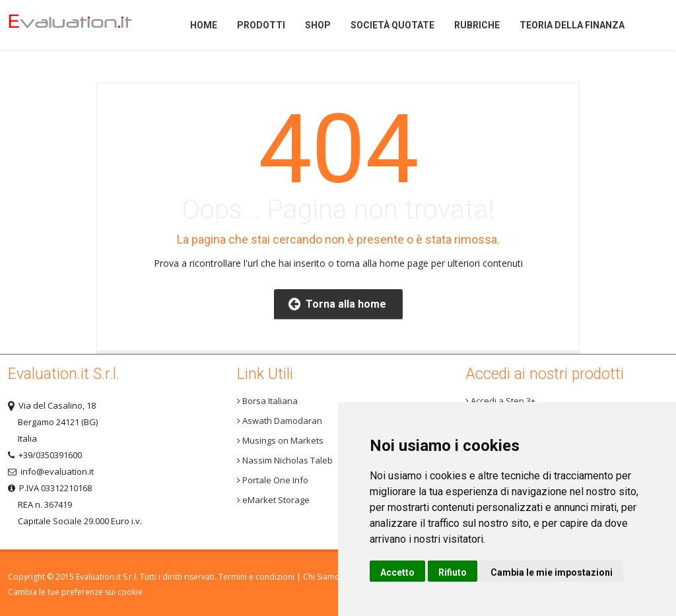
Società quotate (392, 25)
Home (81, 25)
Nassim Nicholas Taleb (285, 460)
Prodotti (261, 25)
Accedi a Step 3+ (500, 401)
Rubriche (477, 25)
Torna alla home (337, 304)
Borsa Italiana (267, 401)
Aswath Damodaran (280, 421)
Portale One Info (273, 480)
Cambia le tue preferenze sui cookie (75, 592)
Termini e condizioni (256, 577)
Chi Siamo (321, 577)
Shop (318, 25)
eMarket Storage (273, 500)
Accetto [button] (397, 572)
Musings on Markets (280, 440)
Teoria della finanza (572, 25)
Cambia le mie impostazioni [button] (552, 572)
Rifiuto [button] (453, 572)
